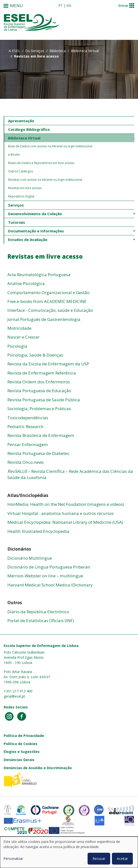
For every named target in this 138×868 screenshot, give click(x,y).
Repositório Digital (21, 196)
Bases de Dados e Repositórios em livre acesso (41, 163)
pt (61, 6)
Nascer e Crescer (23, 337)
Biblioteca (58, 51)
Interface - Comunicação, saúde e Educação (50, 310)
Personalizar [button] (13, 859)
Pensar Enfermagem (28, 444)
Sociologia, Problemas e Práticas (39, 409)
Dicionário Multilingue (30, 558)
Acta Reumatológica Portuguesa (39, 275)
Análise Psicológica (26, 283)
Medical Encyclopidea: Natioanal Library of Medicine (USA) (65, 522)
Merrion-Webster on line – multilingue (45, 576)
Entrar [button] (123, 6)
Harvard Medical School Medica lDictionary (50, 585)
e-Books (14, 155)
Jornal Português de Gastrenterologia (44, 319)
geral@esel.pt (14, 696)
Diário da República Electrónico (38, 612)
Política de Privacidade (24, 736)
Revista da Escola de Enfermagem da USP (48, 364)
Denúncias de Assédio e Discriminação (38, 768)
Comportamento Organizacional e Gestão (48, 292)
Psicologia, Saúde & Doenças (35, 355)
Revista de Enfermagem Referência (42, 373)
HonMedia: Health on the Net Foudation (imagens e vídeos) (66, 504)
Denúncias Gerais (19, 760)
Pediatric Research (25, 427)
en (69, 6)
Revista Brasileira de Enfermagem (41, 435)
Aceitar (122, 859)
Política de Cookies (21, 744)
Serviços (16, 205)
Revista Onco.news (26, 462)
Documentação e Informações (36, 231)
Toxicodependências (28, 418)
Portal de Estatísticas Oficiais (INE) (41, 621)
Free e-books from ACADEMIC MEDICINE (47, 301)
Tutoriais (17, 222)
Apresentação (21, 121)
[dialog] (69, 852)
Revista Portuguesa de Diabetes (38, 453)
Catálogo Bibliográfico (29, 129)
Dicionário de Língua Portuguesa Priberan (49, 567)
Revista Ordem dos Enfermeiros (39, 382)
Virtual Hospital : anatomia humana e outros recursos (61, 513)
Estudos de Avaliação (28, 239)
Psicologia (17, 346)
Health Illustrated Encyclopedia (38, 531)
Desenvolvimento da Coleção (35, 214)
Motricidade (19, 328)
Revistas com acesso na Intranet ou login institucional (45, 180)
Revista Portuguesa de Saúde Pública (44, 400)
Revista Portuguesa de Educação (39, 391)
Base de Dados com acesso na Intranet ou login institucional (50, 146)
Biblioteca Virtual (85, 51)
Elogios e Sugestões (22, 752)
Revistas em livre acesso (25, 188)
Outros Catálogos (21, 171)
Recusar (99, 859)
